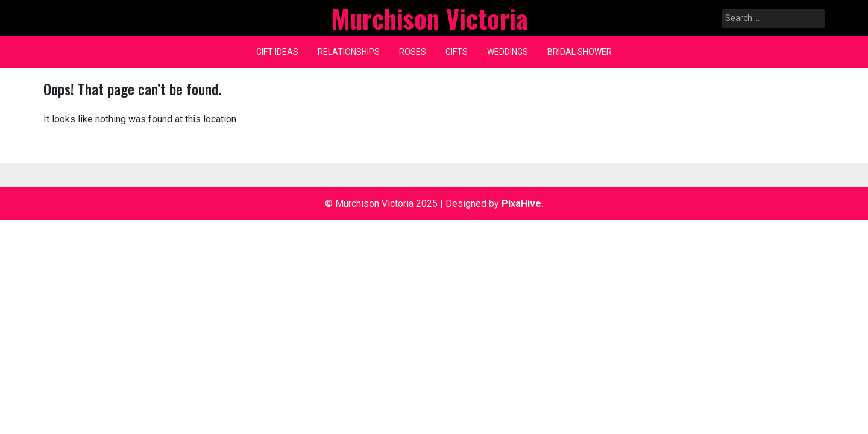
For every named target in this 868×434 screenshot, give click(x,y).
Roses (413, 52)
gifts (457, 52)
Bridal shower (580, 52)
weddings (508, 52)
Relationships (349, 52)
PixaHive (521, 203)
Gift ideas (277, 52)
